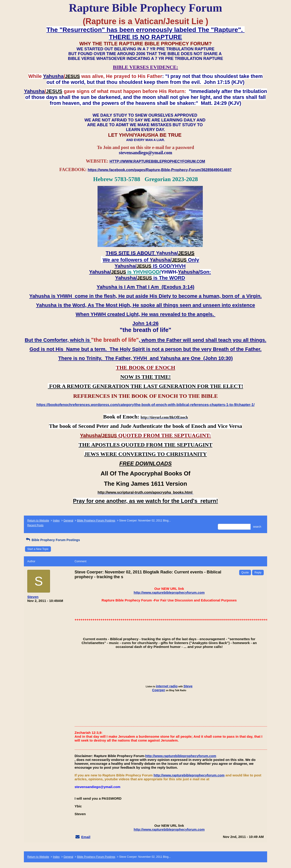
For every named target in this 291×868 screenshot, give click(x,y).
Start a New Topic (38, 549)
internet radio (167, 686)
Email (86, 837)
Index (56, 521)
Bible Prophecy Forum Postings (96, 521)
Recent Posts (35, 525)
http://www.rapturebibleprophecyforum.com (169, 592)
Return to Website (38, 521)
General (68, 521)
